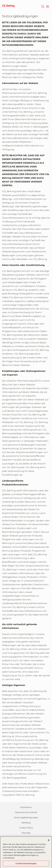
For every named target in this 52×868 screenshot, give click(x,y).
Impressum (26, 807)
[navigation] (47, 6)
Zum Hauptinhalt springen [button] (0, 0)
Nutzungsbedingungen (26, 817)
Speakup (26, 823)
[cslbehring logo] (8, 6)
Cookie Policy (26, 828)
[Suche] (43, 6)
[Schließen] (49, 841)
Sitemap (26, 833)
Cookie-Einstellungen (26, 864)
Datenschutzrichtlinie (26, 812)
